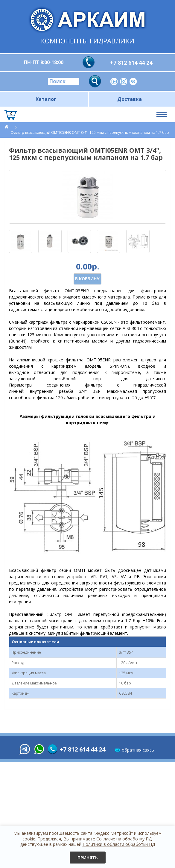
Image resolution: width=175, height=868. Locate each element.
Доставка (130, 99)
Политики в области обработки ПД (119, 844)
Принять (88, 858)
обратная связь (138, 750)
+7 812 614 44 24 (131, 63)
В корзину (87, 279)
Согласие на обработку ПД (124, 839)
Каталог (46, 99)
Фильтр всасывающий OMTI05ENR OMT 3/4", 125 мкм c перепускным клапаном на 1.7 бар (90, 132)
